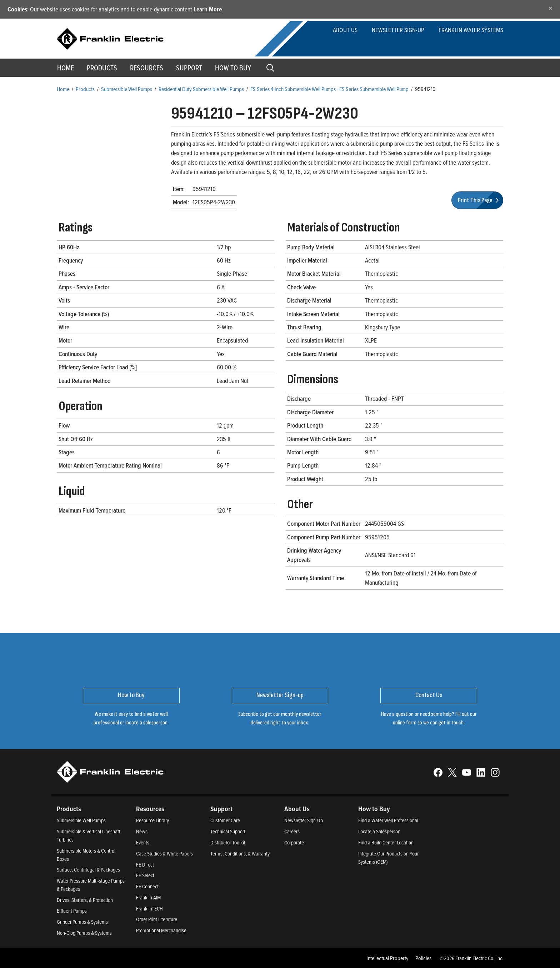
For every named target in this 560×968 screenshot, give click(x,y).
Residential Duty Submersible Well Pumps (201, 89)
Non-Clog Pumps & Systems (84, 933)
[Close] (551, 8)
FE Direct (145, 865)
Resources (147, 68)
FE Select (145, 875)
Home (66, 68)
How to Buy (233, 68)
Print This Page (479, 200)
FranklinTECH (149, 909)
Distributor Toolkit (228, 842)
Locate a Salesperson (379, 831)
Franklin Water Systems (471, 30)
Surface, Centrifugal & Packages (88, 870)
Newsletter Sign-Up (304, 820)
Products (85, 89)
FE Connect (147, 886)
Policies (423, 958)
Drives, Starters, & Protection (85, 900)
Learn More (208, 9)
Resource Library (152, 820)
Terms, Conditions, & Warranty (240, 854)
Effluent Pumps (72, 911)
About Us (345, 30)
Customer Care (225, 820)
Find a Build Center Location (386, 842)
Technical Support (228, 831)
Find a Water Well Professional (388, 820)
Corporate (294, 842)
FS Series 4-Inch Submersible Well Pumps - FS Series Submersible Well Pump (329, 89)
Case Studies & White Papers (164, 854)
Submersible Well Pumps (127, 89)
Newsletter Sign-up (398, 30)
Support (189, 68)
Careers (292, 831)
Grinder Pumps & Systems (82, 922)
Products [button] (102, 68)
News (142, 831)
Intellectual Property (387, 958)
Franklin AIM (148, 897)
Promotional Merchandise (161, 930)
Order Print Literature (157, 919)
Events (143, 842)
